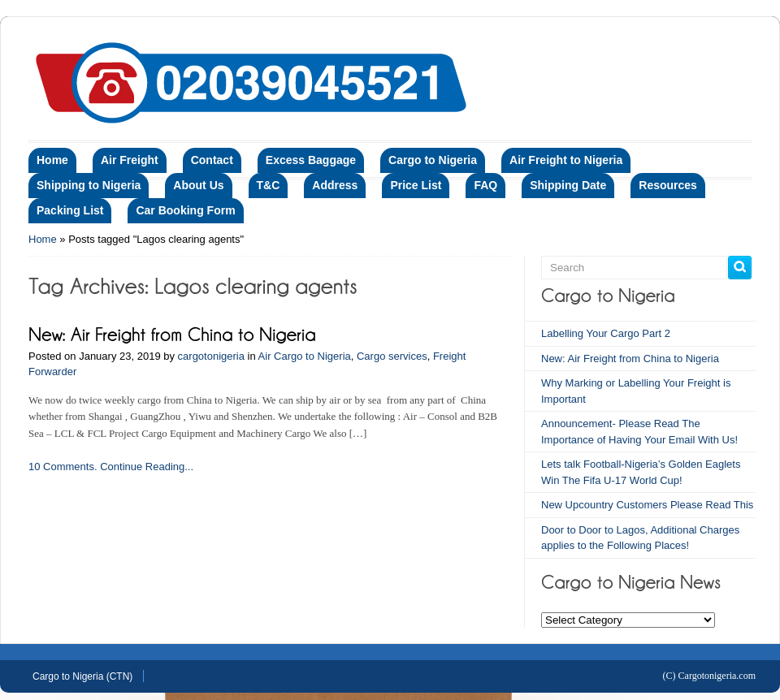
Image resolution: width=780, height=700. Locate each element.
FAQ (485, 185)
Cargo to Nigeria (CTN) (82, 676)
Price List (416, 185)
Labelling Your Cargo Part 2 (606, 333)
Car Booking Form (185, 210)
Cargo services (392, 356)
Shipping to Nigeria (89, 185)
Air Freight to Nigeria (566, 160)
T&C (269, 185)
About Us (198, 185)
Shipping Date (568, 185)
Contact (212, 160)
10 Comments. (63, 467)
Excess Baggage (311, 160)
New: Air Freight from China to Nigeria (630, 359)
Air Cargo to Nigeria (305, 356)
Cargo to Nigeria (433, 160)
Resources (668, 185)
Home (52, 160)
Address (335, 185)
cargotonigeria (211, 356)
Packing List (70, 210)
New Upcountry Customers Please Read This (647, 505)
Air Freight (130, 160)
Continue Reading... (147, 467)
